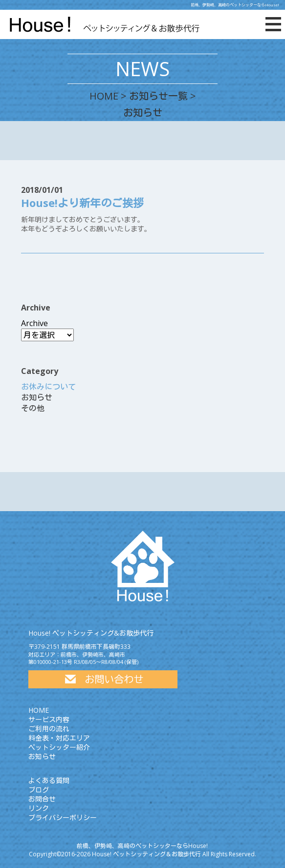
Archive (34, 323)
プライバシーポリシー (63, 817)
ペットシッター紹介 (59, 747)
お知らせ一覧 (158, 96)
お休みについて (48, 387)
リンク (39, 808)
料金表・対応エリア (59, 738)
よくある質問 (49, 780)
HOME (104, 96)
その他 (33, 408)
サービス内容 (49, 719)
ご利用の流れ (49, 729)
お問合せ (42, 799)
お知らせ (37, 397)
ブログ (39, 790)
